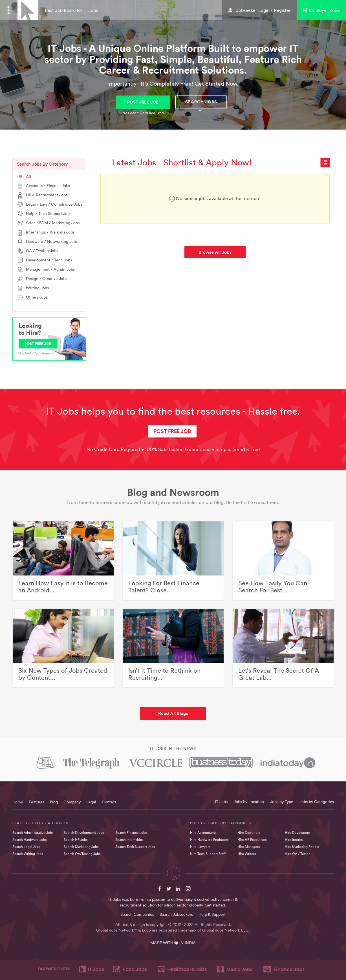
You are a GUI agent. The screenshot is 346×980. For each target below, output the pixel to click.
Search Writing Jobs (28, 854)
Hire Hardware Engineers (209, 840)
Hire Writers (247, 854)
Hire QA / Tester (297, 854)
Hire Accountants (203, 833)
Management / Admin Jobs (50, 269)
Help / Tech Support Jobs (49, 214)
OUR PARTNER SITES (54, 969)
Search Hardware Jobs (29, 840)
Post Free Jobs (205, 823)
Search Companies (137, 914)
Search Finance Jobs (131, 833)
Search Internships (129, 840)
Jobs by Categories (317, 802)
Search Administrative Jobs (33, 833)
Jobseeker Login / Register (260, 10)
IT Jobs (221, 802)
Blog (54, 802)
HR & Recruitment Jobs (47, 195)
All (28, 176)
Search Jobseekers (176, 914)
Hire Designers (249, 833)
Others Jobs (37, 297)
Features (37, 802)
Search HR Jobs (76, 840)
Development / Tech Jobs (49, 260)
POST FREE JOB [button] (143, 102)
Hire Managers (249, 847)
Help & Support (212, 914)
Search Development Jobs (84, 833)
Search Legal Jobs (26, 847)
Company (72, 802)
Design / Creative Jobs (47, 279)
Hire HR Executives (252, 840)
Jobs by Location (249, 802)
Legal (91, 802)
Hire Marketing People (302, 847)
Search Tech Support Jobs (135, 847)
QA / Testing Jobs (42, 251)
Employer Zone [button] (321, 10)
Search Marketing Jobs (81, 847)
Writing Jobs (37, 288)
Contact (109, 802)
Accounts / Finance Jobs (48, 186)
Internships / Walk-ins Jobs (50, 232)
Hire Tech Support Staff (208, 854)
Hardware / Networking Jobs (52, 241)
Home (18, 802)
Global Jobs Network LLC (225, 930)
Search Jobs (201, 102)
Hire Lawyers (200, 847)
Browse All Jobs (215, 252)
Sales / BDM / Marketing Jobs (53, 223)
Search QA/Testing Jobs (82, 854)
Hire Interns (294, 840)
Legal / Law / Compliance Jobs (54, 204)
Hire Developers (297, 833)
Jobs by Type (282, 802)
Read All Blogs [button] (173, 713)
